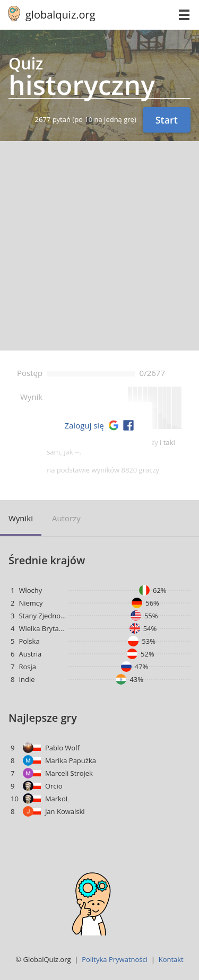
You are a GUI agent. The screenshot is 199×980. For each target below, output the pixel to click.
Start (167, 120)
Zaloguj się (84, 425)
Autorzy (66, 518)
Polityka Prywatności (115, 959)
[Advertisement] (99, 246)
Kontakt (171, 959)
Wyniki (21, 518)
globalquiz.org (60, 15)
